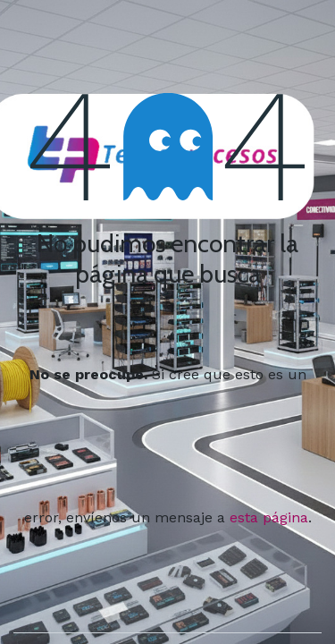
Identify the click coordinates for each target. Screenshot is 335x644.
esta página (269, 517)
